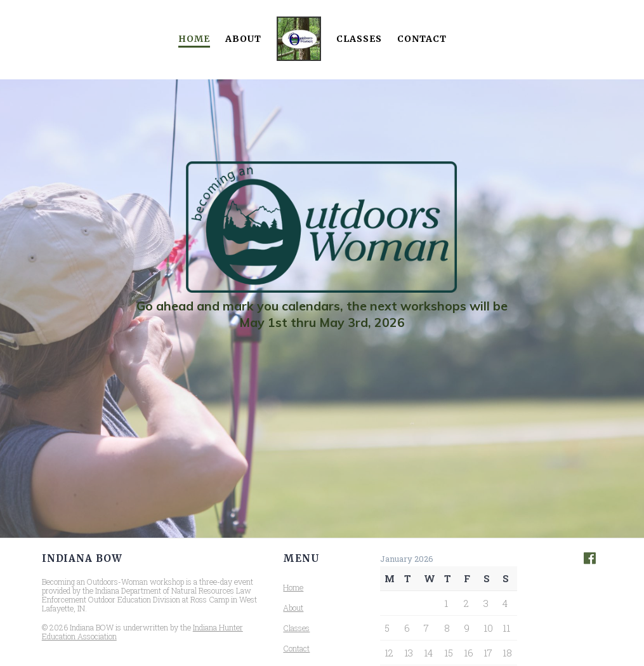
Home (194, 39)
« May (391, 660)
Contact (422, 39)
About (243, 39)
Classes (359, 39)
